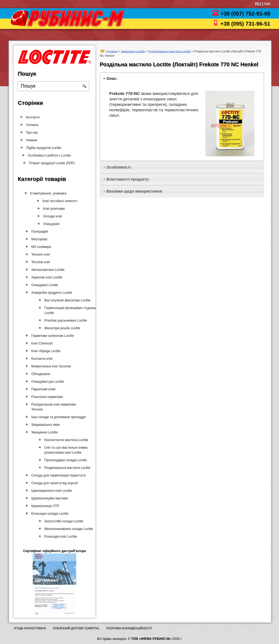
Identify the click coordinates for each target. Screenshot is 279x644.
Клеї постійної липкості (62, 201)
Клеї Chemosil (41, 343)
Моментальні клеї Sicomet (50, 366)
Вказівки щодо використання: (135, 191)
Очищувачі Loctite (44, 285)
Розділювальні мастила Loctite (170, 51)
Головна (112, 51)
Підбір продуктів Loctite (46, 148)
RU (258, 4)
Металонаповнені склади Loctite (67, 529)
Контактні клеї (41, 359)
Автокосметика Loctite (47, 270)
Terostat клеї (40, 262)
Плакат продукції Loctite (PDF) (54, 163)
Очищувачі (52, 224)
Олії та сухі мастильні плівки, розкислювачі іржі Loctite (65, 450)
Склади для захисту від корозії (54, 483)
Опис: (112, 79)
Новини (32, 140)
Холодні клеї (54, 216)
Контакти (33, 117)
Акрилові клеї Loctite (46, 277)
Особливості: (119, 167)
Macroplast (39, 239)
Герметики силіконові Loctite (52, 336)
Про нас (32, 133)
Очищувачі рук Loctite (47, 382)
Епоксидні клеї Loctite (59, 537)
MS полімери (41, 247)
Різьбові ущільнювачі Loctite (64, 320)
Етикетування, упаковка (49, 193)
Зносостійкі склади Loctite (62, 521)
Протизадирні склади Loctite (64, 460)
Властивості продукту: (128, 179)
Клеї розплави (55, 209)
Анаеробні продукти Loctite (51, 293)
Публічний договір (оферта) (76, 628)
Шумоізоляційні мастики (49, 498)
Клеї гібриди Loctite (45, 351)
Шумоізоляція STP (44, 506)
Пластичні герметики (46, 397)
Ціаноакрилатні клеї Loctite (51, 491)
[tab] (182, 78)
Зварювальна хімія (45, 425)
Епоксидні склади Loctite (49, 514)
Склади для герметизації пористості (58, 475)
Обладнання (40, 374)
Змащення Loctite (133, 51)
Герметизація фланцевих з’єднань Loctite (69, 310)
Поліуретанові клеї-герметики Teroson (53, 407)
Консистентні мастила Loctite (65, 440)
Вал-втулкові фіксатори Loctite (66, 300)
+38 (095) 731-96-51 (245, 24)
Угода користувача (30, 628)
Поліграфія (39, 232)
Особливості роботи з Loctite (51, 155)
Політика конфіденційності (129, 628)
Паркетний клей (43, 389)
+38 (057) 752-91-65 (245, 14)
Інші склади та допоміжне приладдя (58, 417)
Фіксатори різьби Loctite (61, 328)
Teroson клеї (40, 254)
